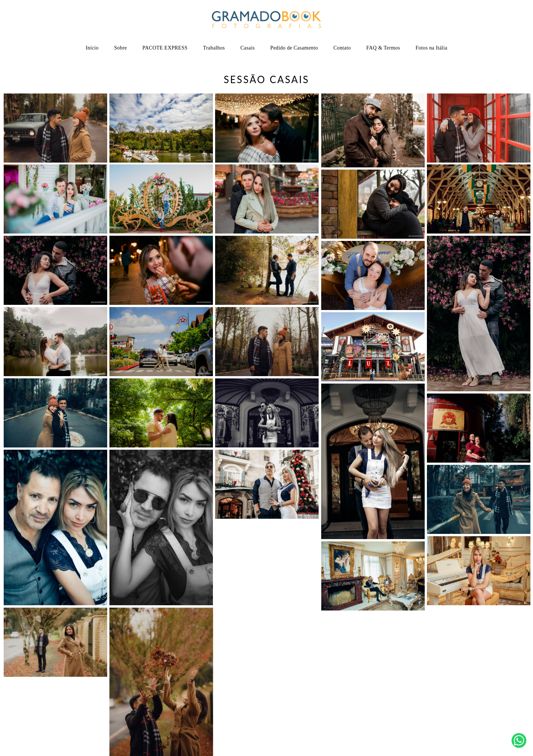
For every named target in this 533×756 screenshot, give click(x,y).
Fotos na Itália (431, 48)
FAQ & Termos (383, 48)
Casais (247, 48)
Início (92, 48)
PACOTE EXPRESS (165, 48)
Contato (342, 48)
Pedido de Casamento (294, 48)
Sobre (121, 48)
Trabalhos (214, 48)
